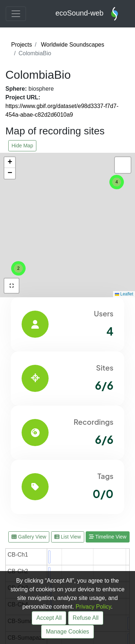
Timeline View (108, 537)
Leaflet (124, 294)
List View (68, 537)
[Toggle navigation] (16, 14)
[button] (18, 268)
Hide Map (22, 146)
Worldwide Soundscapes (73, 45)
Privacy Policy (93, 607)
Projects (22, 45)
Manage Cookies (67, 632)
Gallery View (29, 537)
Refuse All (86, 618)
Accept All (49, 618)
